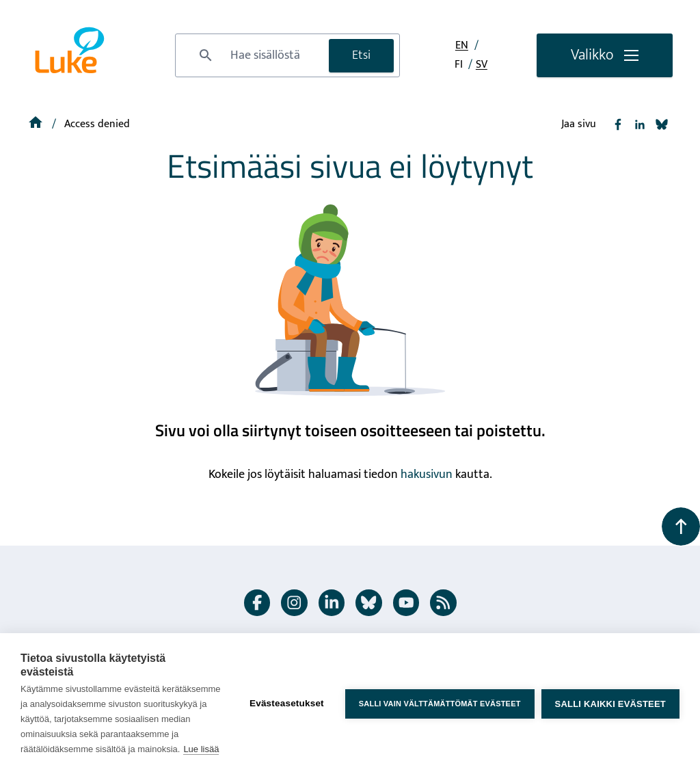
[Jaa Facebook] (618, 124)
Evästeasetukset (287, 703)
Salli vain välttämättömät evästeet (440, 704)
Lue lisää (201, 749)
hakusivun (427, 475)
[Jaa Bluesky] (662, 124)
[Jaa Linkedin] (640, 124)
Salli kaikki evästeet (610, 704)
